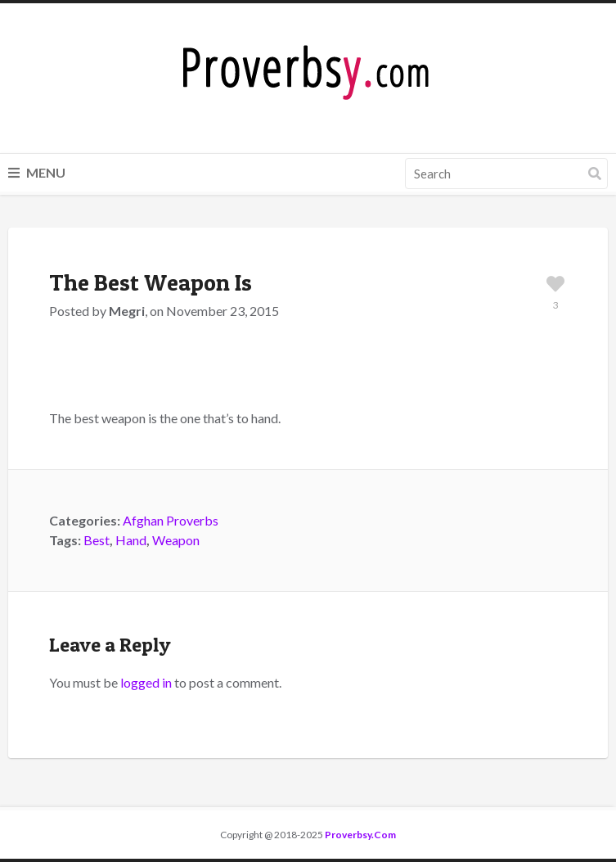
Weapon (176, 540)
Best (97, 540)
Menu (37, 172)
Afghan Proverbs (171, 520)
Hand (131, 540)
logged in (146, 682)
